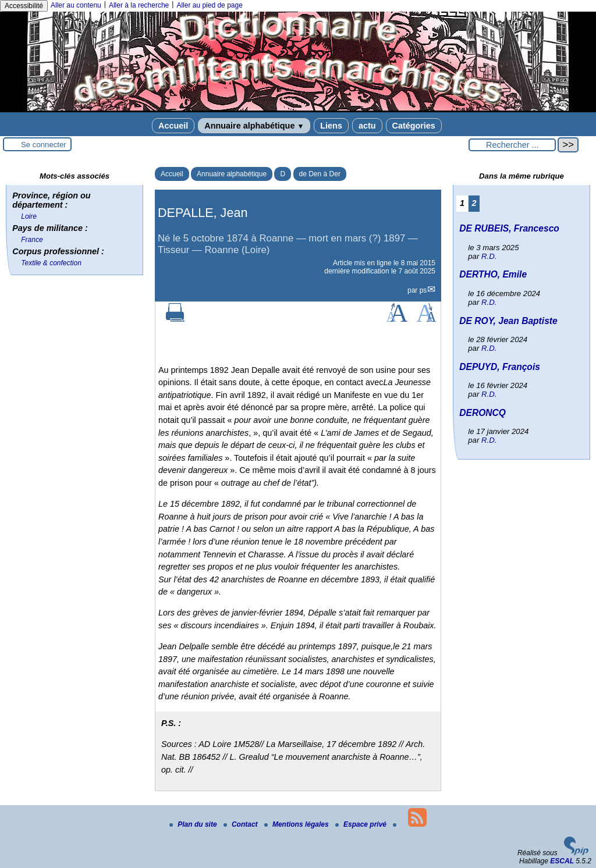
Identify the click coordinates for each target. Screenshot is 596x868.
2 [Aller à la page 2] (474, 203)
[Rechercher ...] (512, 145)
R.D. (489, 256)
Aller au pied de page (209, 5)
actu (367, 126)
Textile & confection (51, 263)
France (32, 240)
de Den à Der (320, 174)
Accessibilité (24, 6)
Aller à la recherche (139, 5)
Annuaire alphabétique (254, 126)
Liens (331, 126)
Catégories (414, 126)
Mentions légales (297, 824)
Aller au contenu (76, 5)
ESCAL (562, 861)
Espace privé (362, 824)
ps (423, 290)
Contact (242, 824)
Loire (29, 216)
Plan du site (194, 824)
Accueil (173, 126)
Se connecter (44, 145)
